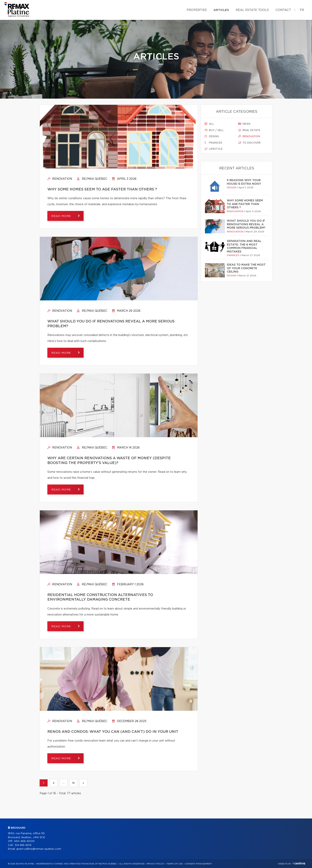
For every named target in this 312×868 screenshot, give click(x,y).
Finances (213, 143)
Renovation (60, 179)
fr (302, 10)
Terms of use (175, 864)
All (209, 124)
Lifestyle (214, 149)
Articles (221, 10)
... (63, 783)
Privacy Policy (156, 864)
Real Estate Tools (252, 10)
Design (212, 136)
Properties (197, 10)
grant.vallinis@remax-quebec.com (39, 849)
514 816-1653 (23, 845)
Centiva (299, 863)
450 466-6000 (24, 841)
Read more (62, 216)
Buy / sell (214, 130)
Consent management (198, 864)
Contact (283, 10)
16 (73, 783)
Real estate (249, 130)
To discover (249, 143)
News (244, 124)
